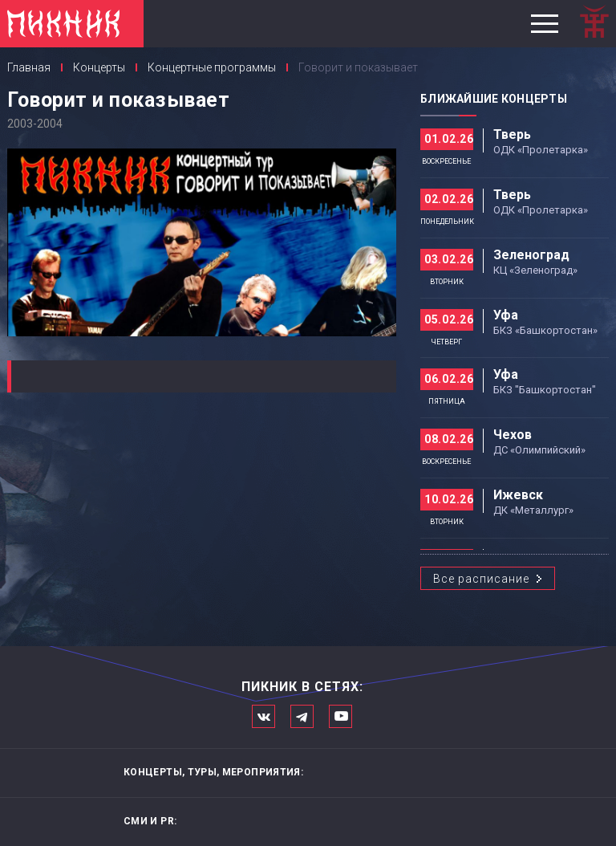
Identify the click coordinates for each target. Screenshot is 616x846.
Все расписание (481, 579)
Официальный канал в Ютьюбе (340, 716)
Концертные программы (212, 67)
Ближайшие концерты (494, 99)
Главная (29, 67)
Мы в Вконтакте (263, 716)
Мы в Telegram (302, 716)
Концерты (99, 67)
